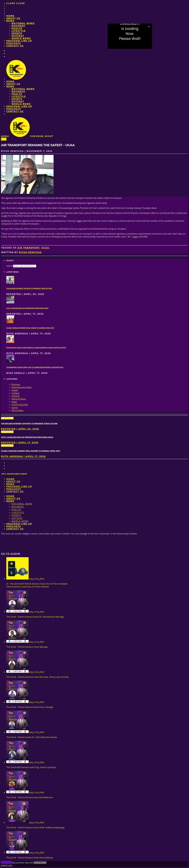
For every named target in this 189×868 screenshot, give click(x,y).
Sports (17, 33)
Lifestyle (19, 31)
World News (21, 38)
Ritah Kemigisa (30, 252)
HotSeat (18, 36)
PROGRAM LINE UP (19, 41)
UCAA (45, 248)
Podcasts (14, 43)
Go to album (11, 554)
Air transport (29, 248)
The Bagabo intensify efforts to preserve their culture (29, 289)
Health (17, 28)
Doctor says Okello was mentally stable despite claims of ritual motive (36, 348)
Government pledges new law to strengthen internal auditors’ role (35, 367)
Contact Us (15, 46)
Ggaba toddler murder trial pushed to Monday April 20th (30, 328)
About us (13, 18)
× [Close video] (149, 27)
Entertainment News (22, 387)
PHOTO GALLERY (20, 405)
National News (23, 23)
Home (10, 16)
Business (18, 26)
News (10, 21)
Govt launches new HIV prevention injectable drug (27, 308)
